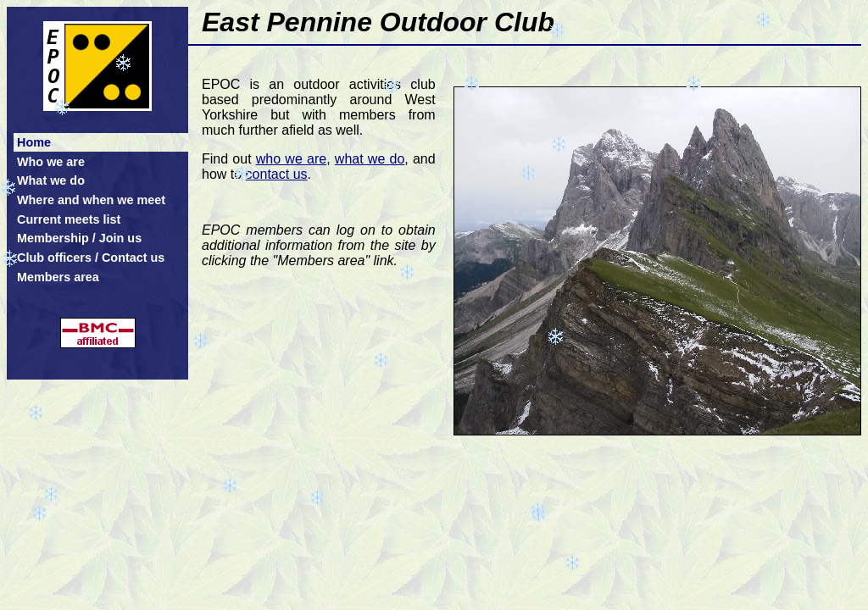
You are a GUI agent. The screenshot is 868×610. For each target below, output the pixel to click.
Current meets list (69, 219)
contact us (277, 174)
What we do (51, 180)
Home (34, 142)
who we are (291, 159)
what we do (370, 159)
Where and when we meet (91, 200)
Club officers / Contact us (91, 258)
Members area (58, 277)
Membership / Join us (79, 238)
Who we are (51, 162)
